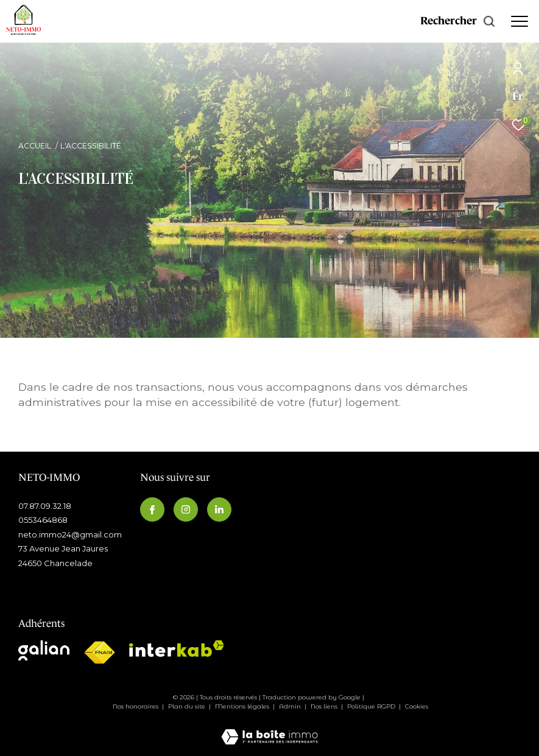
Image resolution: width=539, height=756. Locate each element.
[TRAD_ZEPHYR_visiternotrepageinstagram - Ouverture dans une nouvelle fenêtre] (186, 509)
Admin (291, 706)
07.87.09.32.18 (45, 506)
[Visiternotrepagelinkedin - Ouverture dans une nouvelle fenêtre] (219, 509)
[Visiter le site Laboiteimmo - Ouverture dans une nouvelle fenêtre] (269, 729)
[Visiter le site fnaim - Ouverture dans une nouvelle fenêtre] (99, 653)
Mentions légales (243, 706)
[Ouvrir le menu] (520, 21)
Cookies (417, 707)
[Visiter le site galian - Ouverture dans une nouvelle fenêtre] (44, 650)
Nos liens (325, 706)
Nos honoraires (136, 706)
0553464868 (43, 520)
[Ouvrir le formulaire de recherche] (458, 21)
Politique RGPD (371, 706)
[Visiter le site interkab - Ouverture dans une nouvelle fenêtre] (177, 649)
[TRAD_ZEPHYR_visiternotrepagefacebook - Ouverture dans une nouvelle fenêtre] (152, 509)
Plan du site (188, 706)
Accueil (35, 146)
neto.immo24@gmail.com (70, 534)
